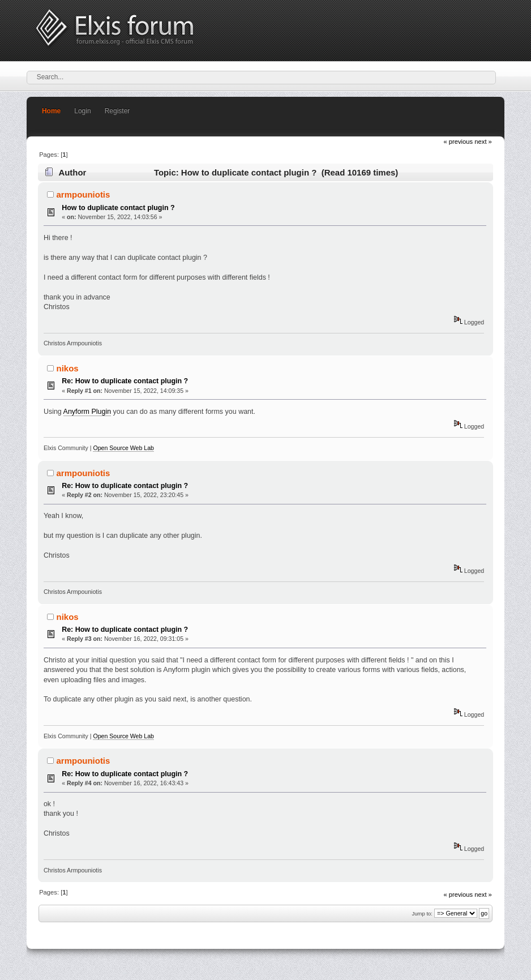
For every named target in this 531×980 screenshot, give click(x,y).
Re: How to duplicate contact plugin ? (125, 381)
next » (483, 142)
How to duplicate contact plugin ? (118, 208)
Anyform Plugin (87, 412)
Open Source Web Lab (123, 448)
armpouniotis (83, 194)
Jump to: (422, 913)
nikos (68, 368)
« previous (458, 142)
